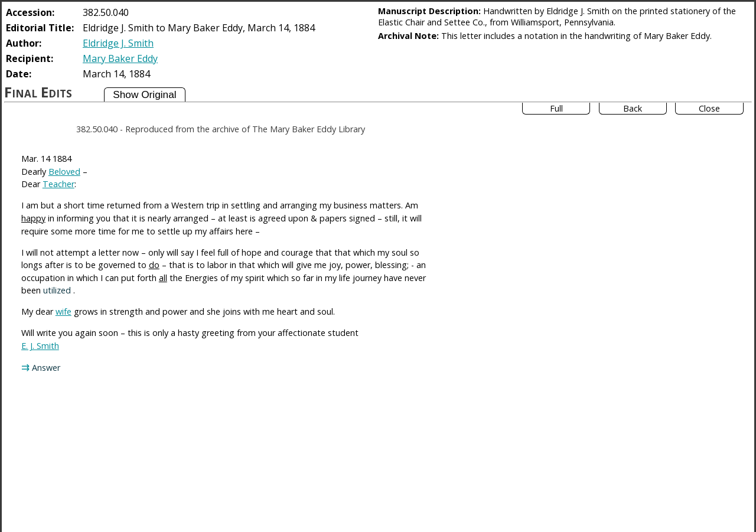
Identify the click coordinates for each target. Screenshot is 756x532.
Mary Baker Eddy (120, 58)
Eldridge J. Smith (118, 43)
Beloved (64, 172)
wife (63, 311)
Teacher (58, 184)
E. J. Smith (40, 346)
